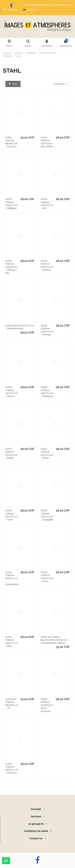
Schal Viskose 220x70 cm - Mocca (12, 392)
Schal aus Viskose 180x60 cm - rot (12, 704)
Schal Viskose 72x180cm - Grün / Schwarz (47, 705)
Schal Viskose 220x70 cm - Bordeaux (47, 392)
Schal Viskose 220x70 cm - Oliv (47, 204)
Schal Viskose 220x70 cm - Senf (12, 515)
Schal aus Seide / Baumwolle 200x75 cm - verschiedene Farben (55, 640)
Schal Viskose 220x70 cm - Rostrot (47, 265)
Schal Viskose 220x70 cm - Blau (12, 641)
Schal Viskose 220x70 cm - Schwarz (12, 768)
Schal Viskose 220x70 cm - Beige (12, 453)
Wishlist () (11, 10)
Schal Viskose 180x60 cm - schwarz (12, 142)
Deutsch (32, 10)
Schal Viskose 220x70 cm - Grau (47, 577)
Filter (13, 84)
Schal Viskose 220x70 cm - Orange (47, 330)
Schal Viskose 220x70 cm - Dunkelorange (20, 327)
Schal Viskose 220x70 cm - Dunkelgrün (12, 578)
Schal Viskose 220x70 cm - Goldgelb (47, 515)
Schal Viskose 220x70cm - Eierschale (47, 142)
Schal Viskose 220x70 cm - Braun (47, 453)
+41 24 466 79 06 (62, 5)
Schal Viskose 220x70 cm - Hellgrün (12, 204)
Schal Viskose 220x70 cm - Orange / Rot (12, 267)
